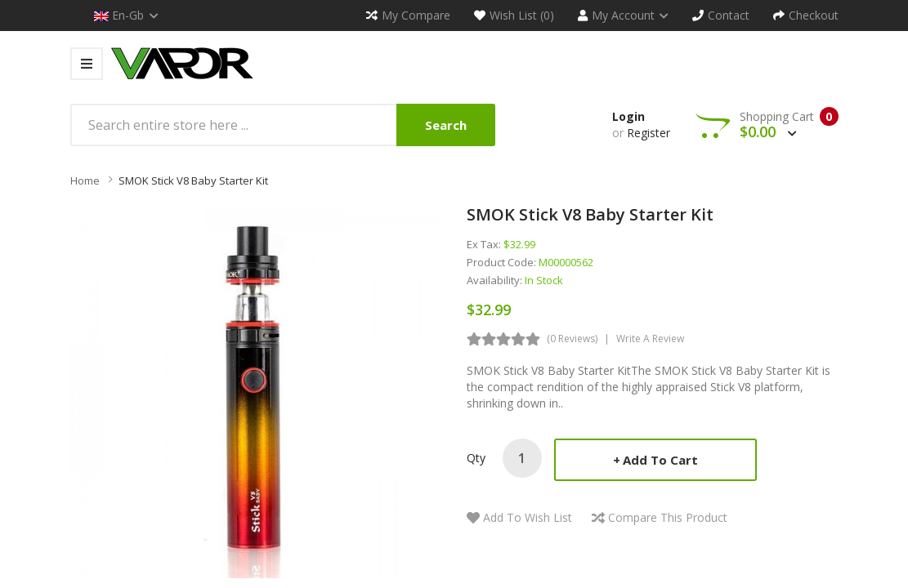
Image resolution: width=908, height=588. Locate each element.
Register (649, 133)
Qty (476, 458)
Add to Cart (660, 460)
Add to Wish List (528, 517)
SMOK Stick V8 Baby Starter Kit (193, 180)
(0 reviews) (572, 339)
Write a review (650, 339)
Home (85, 180)
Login (628, 116)
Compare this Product (668, 517)
